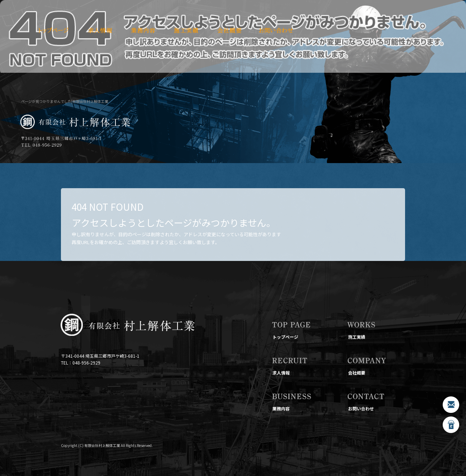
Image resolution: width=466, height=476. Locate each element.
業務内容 (143, 30)
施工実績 (186, 30)
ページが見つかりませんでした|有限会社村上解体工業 (65, 101)
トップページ (54, 30)
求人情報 (100, 30)
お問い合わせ (276, 30)
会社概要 (229, 30)
